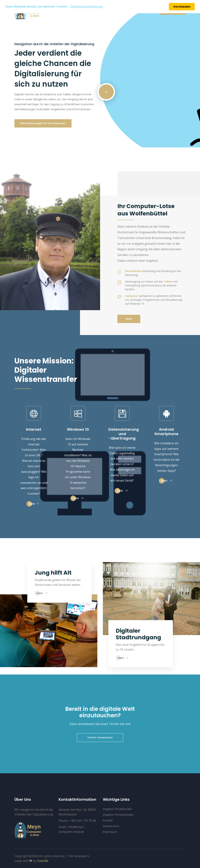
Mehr (129, 319)
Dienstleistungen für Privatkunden (43, 123)
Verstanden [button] (182, 7)
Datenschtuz (111, 826)
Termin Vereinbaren (100, 738)
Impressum (110, 832)
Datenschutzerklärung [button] (86, 7)
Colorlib (43, 861)
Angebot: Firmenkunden (118, 815)
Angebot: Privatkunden (117, 809)
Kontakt (108, 820)
